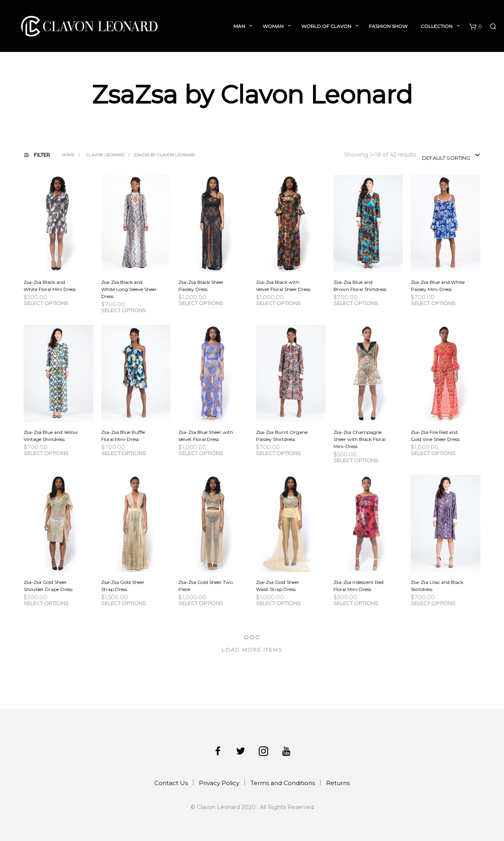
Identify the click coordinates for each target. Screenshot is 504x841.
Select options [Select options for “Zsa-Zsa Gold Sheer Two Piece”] (201, 603)
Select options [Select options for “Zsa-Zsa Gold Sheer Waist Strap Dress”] (278, 603)
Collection (436, 26)
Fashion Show (388, 26)
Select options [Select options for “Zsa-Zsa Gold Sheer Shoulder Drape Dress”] (46, 603)
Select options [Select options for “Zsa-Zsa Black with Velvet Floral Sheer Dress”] (278, 303)
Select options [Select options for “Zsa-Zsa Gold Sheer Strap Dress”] (124, 603)
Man (239, 26)
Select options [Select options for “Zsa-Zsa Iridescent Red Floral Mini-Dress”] (356, 603)
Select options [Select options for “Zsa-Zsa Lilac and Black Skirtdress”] (433, 603)
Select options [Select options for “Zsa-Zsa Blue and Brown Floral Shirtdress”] (356, 303)
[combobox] (451, 156)
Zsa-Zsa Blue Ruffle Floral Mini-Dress (123, 436)
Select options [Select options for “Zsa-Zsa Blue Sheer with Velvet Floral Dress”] (201, 453)
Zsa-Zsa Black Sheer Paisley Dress (201, 286)
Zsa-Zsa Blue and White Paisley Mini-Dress (438, 286)
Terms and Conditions (283, 783)
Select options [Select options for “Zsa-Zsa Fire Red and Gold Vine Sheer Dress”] (433, 453)
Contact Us (171, 783)
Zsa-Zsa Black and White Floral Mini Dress (50, 286)
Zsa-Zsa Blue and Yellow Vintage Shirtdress (51, 436)
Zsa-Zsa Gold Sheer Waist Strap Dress (278, 586)
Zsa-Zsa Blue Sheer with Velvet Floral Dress (206, 436)
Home (68, 155)
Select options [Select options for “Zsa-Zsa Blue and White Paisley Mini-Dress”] (433, 303)
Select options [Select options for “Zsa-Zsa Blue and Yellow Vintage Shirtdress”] (46, 453)
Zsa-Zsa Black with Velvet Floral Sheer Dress (283, 286)
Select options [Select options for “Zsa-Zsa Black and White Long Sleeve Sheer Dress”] (124, 310)
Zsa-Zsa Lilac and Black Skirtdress (437, 586)
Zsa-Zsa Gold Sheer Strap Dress (123, 586)
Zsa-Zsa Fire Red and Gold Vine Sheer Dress (435, 436)
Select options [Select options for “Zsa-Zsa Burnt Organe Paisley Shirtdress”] (278, 453)
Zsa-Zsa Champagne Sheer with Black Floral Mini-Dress (359, 439)
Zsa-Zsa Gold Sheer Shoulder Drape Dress (48, 586)
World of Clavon (326, 26)
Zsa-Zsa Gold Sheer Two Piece (206, 586)
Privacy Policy (219, 783)
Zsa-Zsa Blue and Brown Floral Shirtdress (360, 286)
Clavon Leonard (105, 155)
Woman (273, 26)
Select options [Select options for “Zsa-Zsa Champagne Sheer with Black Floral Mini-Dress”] (356, 460)
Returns (338, 783)
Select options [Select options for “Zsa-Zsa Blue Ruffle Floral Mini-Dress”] (124, 453)
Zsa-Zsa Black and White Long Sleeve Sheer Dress (129, 289)
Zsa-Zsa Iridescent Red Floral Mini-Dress (359, 586)
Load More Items (252, 650)
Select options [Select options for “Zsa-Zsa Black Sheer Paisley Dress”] (201, 303)
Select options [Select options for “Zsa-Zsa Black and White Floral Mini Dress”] (46, 303)
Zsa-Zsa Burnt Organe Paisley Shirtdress (282, 436)
